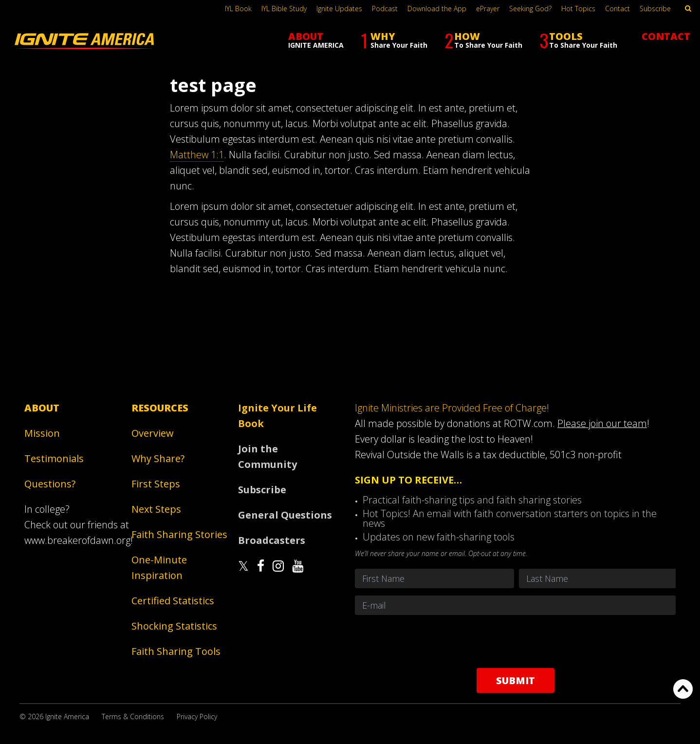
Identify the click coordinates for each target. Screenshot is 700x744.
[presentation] (516, 641)
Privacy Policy (197, 716)
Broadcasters (272, 540)
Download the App (437, 9)
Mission (42, 433)
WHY (394, 40)
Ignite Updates (339, 9)
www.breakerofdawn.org (77, 540)
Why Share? (158, 458)
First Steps (156, 484)
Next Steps (156, 509)
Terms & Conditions (133, 716)
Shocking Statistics (174, 626)
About (42, 408)
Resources (160, 408)
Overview (153, 433)
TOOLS (578, 40)
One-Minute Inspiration (159, 567)
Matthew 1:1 (197, 155)
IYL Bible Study (284, 9)
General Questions (285, 515)
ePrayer (488, 9)
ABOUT (316, 40)
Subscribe (655, 9)
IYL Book (238, 9)
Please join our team (602, 423)
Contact (617, 9)
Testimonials (54, 458)
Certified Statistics (173, 601)
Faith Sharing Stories (179, 534)
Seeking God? (530, 9)
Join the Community (267, 456)
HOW (483, 40)
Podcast (385, 9)
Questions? (50, 484)
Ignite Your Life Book (277, 416)
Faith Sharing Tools (176, 651)
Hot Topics (578, 9)
